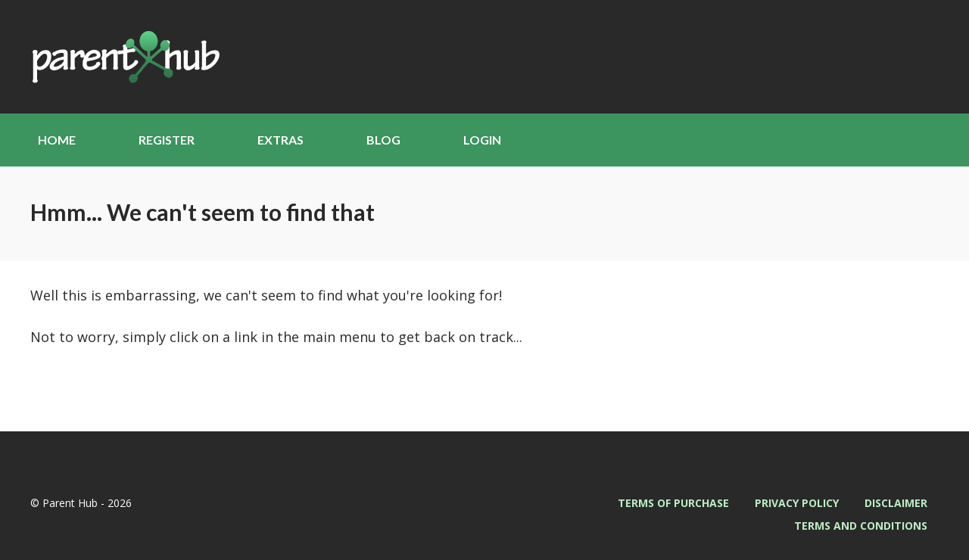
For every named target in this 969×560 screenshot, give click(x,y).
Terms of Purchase (673, 503)
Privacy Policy (797, 503)
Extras (280, 140)
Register (167, 140)
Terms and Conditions (861, 526)
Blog (383, 140)
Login (482, 140)
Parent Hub (125, 57)
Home (57, 140)
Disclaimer (896, 503)
